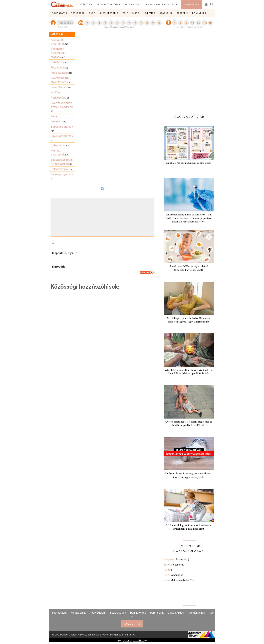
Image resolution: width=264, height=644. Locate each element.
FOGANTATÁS (60, 13)
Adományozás (196, 613)
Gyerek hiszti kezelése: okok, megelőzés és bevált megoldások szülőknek (189, 424)
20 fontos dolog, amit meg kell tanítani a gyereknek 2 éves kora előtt (189, 527)
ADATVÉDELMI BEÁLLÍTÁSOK (132, 641)
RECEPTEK (183, 13)
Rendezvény (59, 98)
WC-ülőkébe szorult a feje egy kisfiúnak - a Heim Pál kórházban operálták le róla (189, 372)
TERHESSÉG (78, 13)
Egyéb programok (62, 136)
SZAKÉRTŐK (84, 4)
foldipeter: (176, 559)
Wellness (56, 121)
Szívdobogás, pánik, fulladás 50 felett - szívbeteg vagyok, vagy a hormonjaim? (189, 320)
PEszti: (169, 570)
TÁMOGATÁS (192, 4)
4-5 (193, 23)
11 (153, 23)
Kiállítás (55, 92)
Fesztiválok (58, 67)
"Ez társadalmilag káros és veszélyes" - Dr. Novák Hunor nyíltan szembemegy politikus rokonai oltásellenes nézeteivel (189, 218)
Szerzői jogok (118, 613)
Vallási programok (62, 174)
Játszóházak (59, 87)
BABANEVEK (199, 13)
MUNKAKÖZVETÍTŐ (107, 4)
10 (147, 23)
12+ (210, 23)
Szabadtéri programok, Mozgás (58, 53)
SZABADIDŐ (166, 13)
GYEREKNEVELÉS (109, 13)
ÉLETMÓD (150, 13)
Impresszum (59, 613)
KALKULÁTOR (132, 4)
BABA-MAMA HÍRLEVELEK (161, 4)
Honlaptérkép (138, 613)
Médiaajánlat (78, 613)
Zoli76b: (174, 565)
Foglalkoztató (59, 73)
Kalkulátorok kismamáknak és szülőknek (189, 163)
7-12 (204, 23)
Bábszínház (58, 145)
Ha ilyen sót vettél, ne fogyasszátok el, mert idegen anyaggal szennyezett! (189, 475)
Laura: (179, 580)
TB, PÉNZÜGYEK (132, 13)
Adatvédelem (98, 613)
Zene (54, 116)
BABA (92, 13)
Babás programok (62, 127)
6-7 (198, 23)
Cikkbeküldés (176, 613)
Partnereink (157, 613)
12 (159, 23)
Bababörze (58, 62)
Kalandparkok (59, 169)
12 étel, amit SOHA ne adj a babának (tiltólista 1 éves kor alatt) (189, 268)
